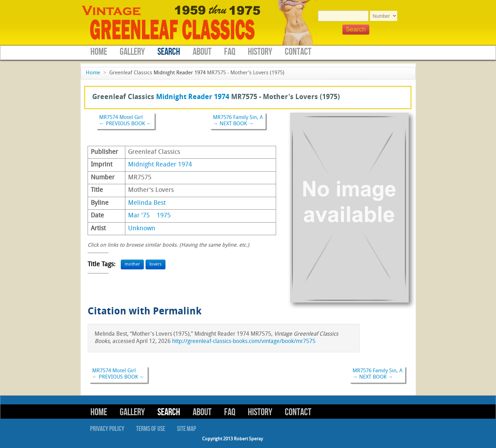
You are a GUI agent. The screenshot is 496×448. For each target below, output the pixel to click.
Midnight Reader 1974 (180, 73)
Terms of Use (151, 429)
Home (99, 52)
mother (132, 264)
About (202, 52)
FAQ (230, 52)
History (260, 52)
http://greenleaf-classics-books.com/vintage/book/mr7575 (244, 342)
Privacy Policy (107, 429)
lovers (156, 264)
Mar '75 (139, 216)
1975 (164, 216)
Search (169, 52)
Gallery (132, 52)
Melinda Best (147, 203)
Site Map (187, 429)
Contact (298, 52)
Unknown (142, 229)
